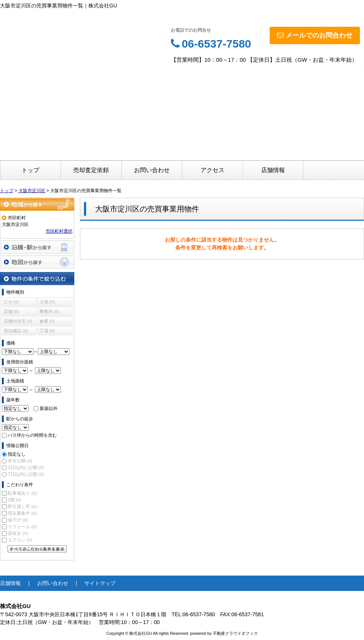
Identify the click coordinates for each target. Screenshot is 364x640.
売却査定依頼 (91, 170)
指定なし (17, 454)
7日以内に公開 (26, 474)
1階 (14, 500)
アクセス (212, 170)
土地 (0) (47, 302)
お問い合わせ (152, 170)
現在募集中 (22, 513)
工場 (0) (47, 331)
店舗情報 (273, 170)
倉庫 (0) (47, 321)
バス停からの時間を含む (32, 435)
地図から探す (37, 262)
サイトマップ (100, 583)
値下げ (18, 520)
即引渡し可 (22, 507)
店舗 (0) (11, 311)
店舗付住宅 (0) (18, 321)
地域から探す (37, 204)
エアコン (20, 540)
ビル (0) (11, 302)
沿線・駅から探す (37, 247)
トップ (30, 170)
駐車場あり (22, 493)
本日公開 (20, 461)
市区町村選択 (59, 231)
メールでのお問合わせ (315, 35)
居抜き (18, 533)
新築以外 (49, 408)
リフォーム (22, 527)
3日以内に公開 (26, 468)
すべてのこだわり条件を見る (37, 549)
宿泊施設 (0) (16, 331)
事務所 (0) (49, 311)
